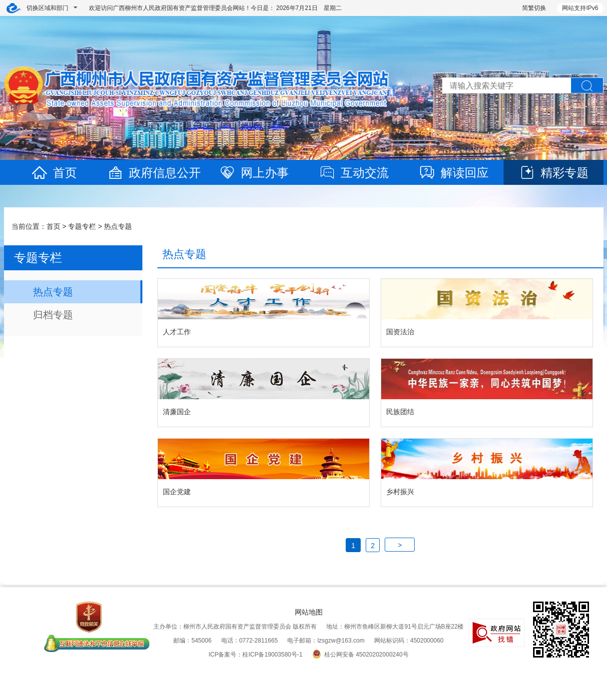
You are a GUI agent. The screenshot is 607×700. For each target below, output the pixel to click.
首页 (54, 173)
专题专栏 (82, 226)
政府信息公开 (154, 173)
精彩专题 (554, 173)
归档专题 (53, 315)
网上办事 (254, 173)
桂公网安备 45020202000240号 (360, 655)
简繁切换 (534, 8)
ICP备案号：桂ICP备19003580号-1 (255, 655)
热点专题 (118, 226)
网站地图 (309, 612)
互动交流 (354, 173)
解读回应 (454, 173)
